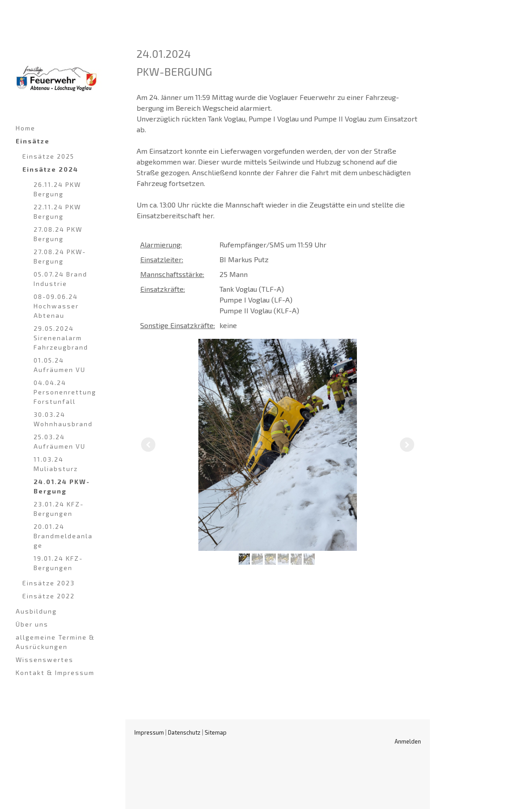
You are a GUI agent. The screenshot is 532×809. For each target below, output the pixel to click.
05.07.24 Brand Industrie (60, 279)
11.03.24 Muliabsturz (56, 464)
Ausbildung (36, 611)
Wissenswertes (45, 660)
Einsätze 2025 (48, 156)
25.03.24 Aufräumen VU (60, 441)
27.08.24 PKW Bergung (58, 234)
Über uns (32, 624)
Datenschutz (184, 732)
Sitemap (216, 732)
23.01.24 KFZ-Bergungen (59, 509)
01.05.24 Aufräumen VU (60, 365)
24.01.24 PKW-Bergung (62, 486)
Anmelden (408, 741)
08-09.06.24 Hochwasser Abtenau (56, 306)
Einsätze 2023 (49, 583)
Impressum (149, 732)
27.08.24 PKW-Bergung (60, 256)
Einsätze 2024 (50, 169)
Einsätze (33, 141)
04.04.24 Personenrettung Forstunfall (65, 392)
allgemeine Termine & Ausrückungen (55, 642)
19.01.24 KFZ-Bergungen (58, 563)
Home (26, 128)
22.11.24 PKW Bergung (57, 212)
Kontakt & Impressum (55, 673)
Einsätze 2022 (49, 596)
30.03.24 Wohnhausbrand (63, 419)
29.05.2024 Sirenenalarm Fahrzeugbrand (61, 338)
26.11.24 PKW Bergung (57, 189)
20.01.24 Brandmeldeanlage (63, 536)
